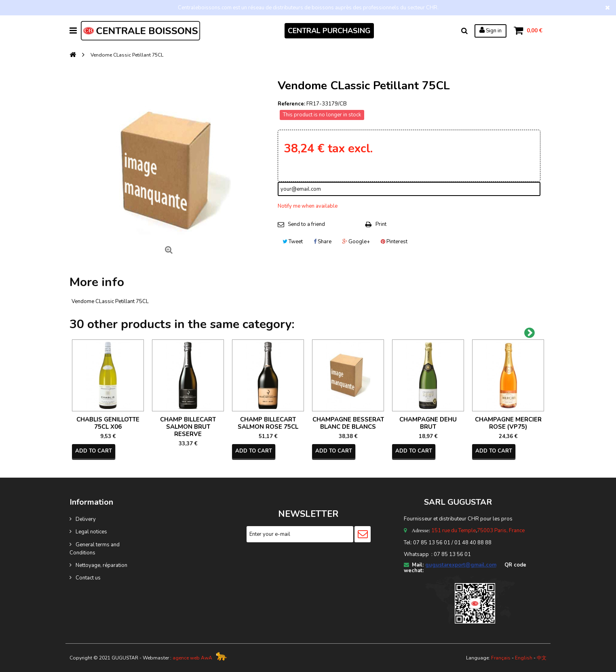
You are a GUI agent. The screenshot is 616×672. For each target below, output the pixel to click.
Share (323, 242)
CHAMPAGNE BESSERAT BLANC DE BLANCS (348, 423)
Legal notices (91, 532)
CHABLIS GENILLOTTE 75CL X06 (108, 423)
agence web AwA (192, 658)
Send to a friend (306, 224)
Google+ (356, 242)
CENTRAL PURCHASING (329, 31)
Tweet (293, 242)
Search (464, 31)
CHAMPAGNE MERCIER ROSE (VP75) (508, 423)
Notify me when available (308, 206)
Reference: (291, 104)
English (524, 658)
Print (381, 224)
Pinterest (394, 242)
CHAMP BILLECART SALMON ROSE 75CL (268, 423)
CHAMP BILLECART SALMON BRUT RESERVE (188, 427)
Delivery (86, 519)
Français (501, 658)
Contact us (88, 578)
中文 (542, 658)
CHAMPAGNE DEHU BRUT (428, 423)
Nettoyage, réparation (101, 565)
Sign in (490, 30)
